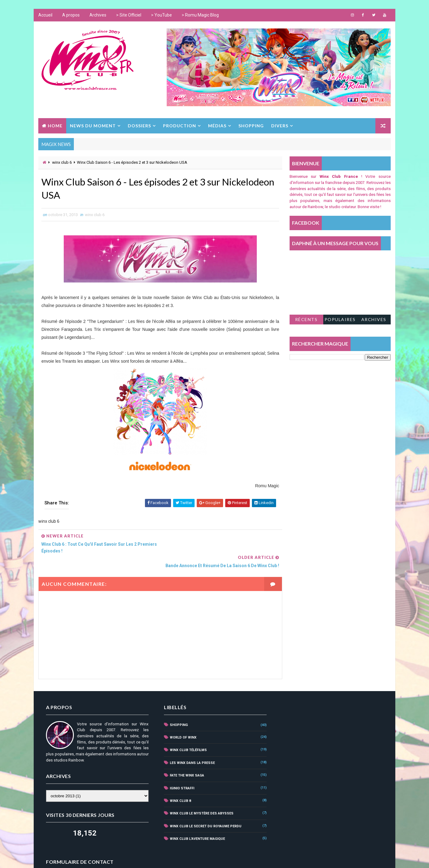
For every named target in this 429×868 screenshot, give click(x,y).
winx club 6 (62, 162)
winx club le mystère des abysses (199, 799)
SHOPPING (251, 126)
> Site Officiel (129, 15)
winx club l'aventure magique (195, 825)
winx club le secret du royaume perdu (203, 812)
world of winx (181, 723)
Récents (306, 319)
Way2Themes (135, 857)
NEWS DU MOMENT (93, 126)
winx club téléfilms (186, 736)
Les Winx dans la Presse (190, 749)
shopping (177, 711)
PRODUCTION (180, 126)
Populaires (340, 319)
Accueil (45, 15)
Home (55, 126)
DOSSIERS (139, 126)
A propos (71, 15)
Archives (98, 15)
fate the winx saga (185, 761)
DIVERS (280, 126)
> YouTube (161, 15)
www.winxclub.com (204, 857)
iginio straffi (180, 774)
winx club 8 (178, 787)
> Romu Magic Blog (200, 15)
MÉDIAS (217, 126)
